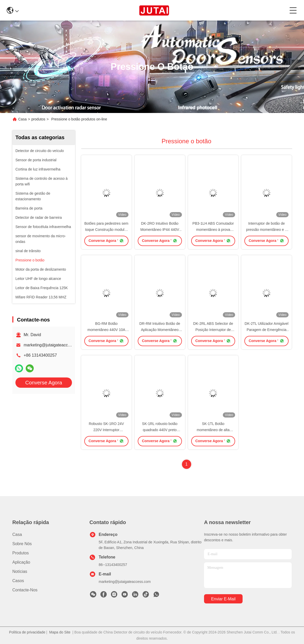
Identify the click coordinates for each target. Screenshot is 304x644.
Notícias (20, 571)
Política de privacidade (27, 632)
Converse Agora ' (106, 241)
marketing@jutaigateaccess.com (53, 345)
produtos (38, 119)
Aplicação (21, 562)
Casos (18, 581)
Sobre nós (22, 544)
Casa (22, 119)
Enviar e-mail (223, 599)
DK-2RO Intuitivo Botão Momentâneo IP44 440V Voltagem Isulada (160, 230)
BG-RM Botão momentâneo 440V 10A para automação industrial (106, 330)
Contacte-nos (25, 590)
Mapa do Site (60, 632)
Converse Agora (44, 383)
